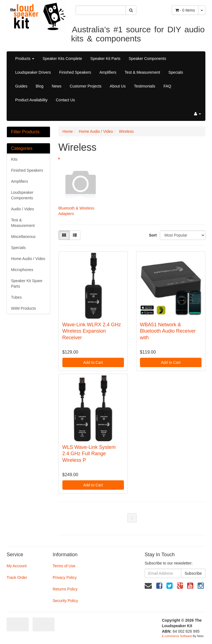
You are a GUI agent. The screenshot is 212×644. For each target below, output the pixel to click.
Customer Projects (85, 86)
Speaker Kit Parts (105, 59)
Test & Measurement (142, 72)
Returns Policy (65, 589)
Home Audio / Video (28, 259)
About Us (118, 86)
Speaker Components (147, 59)
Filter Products (25, 132)
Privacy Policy (65, 577)
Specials (176, 72)
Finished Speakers (75, 72)
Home (68, 131)
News (56, 86)
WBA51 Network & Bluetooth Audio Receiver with (168, 331)
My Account (17, 566)
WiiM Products (23, 308)
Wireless (126, 131)
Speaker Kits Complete (62, 59)
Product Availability (31, 100)
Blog (39, 86)
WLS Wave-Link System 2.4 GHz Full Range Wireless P (89, 454)
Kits (14, 159)
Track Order (17, 577)
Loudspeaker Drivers (33, 72)
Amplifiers (108, 72)
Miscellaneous (23, 237)
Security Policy (65, 601)
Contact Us (65, 100)
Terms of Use (64, 566)
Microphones (22, 270)
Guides (21, 86)
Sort (152, 235)
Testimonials (145, 86)
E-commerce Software (177, 636)
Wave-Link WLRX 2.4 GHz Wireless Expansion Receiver (92, 331)
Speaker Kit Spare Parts (27, 283)
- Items (185, 10)
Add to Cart (93, 362)
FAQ (167, 86)
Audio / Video (22, 209)
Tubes (16, 297)
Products (25, 59)
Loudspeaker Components (22, 195)
